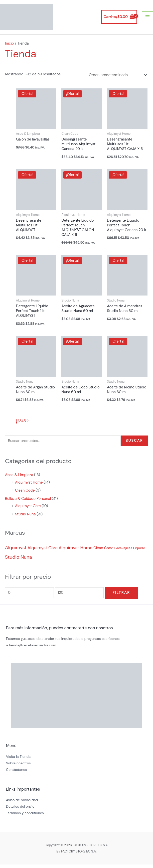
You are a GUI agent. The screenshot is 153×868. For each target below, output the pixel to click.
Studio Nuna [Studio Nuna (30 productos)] (18, 561)
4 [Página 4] (22, 425)
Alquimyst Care (28, 510)
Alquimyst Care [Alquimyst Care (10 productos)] (43, 551)
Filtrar (121, 596)
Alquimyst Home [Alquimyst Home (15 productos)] (75, 551)
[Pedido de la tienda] (117, 79)
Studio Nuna (25, 518)
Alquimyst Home (29, 486)
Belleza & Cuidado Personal (28, 502)
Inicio (10, 47)
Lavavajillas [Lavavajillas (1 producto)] (123, 552)
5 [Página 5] (25, 425)
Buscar (134, 444)
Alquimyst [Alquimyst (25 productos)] (16, 551)
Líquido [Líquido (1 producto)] (139, 552)
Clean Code (25, 494)
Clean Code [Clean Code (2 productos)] (103, 552)
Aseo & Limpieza (19, 479)
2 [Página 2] (18, 425)
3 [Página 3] (20, 425)
